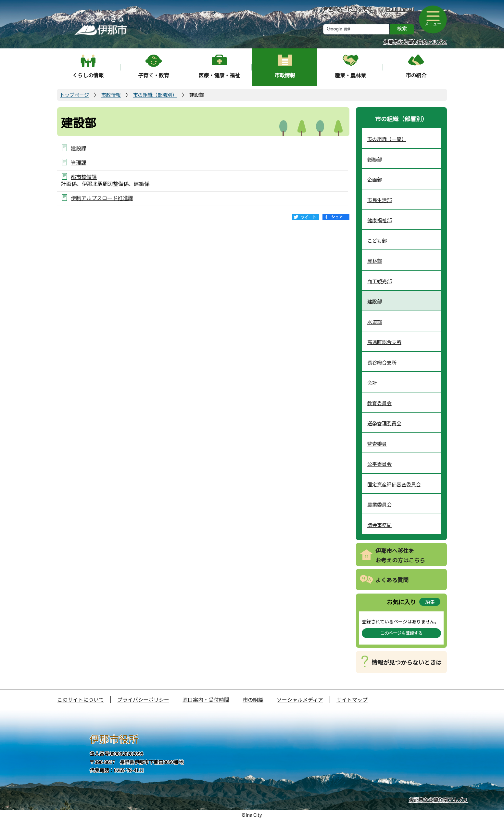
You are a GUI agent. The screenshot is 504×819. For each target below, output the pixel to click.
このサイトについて (81, 699)
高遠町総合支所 (384, 342)
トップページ (74, 95)
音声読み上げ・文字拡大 (347, 12)
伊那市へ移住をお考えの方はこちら (400, 555)
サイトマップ (352, 699)
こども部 (377, 241)
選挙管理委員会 (384, 423)
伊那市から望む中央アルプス (415, 42)
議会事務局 (379, 525)
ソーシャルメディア (300, 699)
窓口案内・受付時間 (206, 699)
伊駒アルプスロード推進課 (102, 198)
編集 (430, 602)
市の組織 (253, 699)
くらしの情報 (88, 75)
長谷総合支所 (382, 362)
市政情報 (285, 75)
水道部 (375, 322)
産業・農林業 (350, 75)
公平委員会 (379, 464)
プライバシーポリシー (143, 699)
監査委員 (377, 444)
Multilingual (400, 9)
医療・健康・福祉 (219, 75)
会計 (372, 383)
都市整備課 (84, 177)
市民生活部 (379, 200)
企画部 (375, 179)
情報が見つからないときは (407, 662)
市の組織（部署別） (155, 95)
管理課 (79, 162)
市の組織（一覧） (387, 139)
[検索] (356, 29)
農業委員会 (379, 504)
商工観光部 (379, 281)
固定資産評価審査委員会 (394, 484)
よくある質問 (392, 580)
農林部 (375, 261)
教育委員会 (379, 403)
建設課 (79, 148)
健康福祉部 (379, 220)
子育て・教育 (154, 75)
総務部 (375, 159)
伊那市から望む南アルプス (438, 800)
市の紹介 (416, 75)
